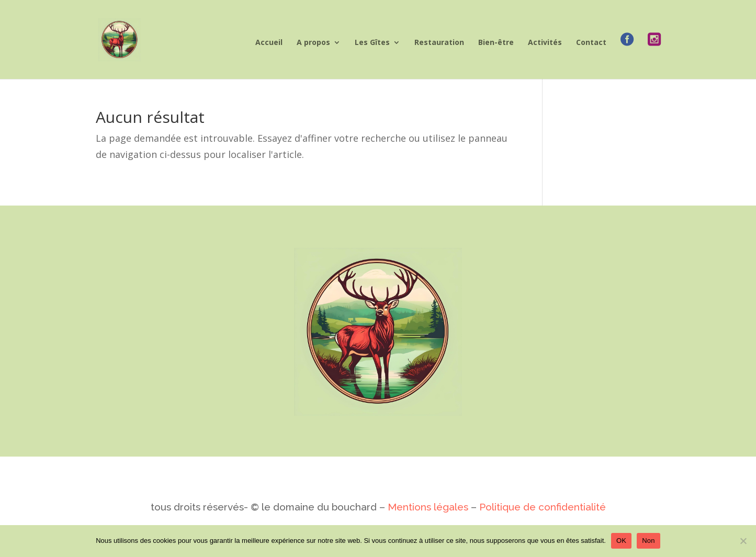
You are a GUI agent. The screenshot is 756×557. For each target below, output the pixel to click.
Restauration (439, 43)
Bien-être (496, 43)
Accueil (269, 43)
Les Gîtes (372, 43)
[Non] (743, 541)
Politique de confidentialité (541, 507)
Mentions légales (428, 507)
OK (621, 541)
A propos (313, 43)
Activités (545, 43)
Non (648, 541)
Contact (591, 43)
